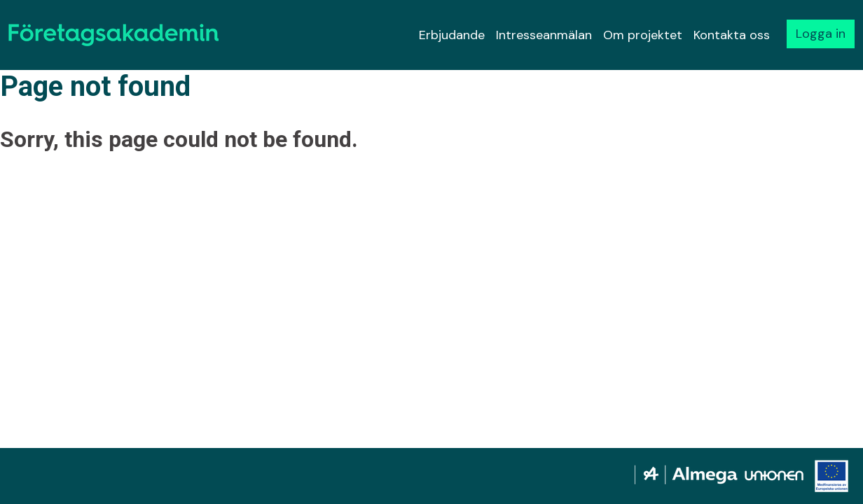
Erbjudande (452, 35)
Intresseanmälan (544, 35)
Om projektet (643, 35)
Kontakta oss (732, 35)
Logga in (821, 34)
